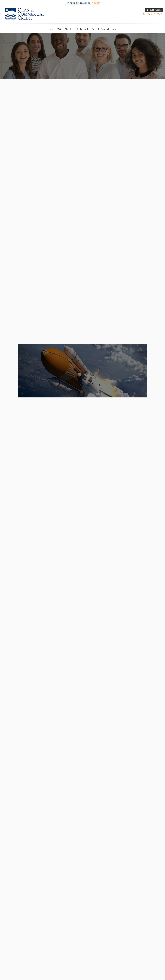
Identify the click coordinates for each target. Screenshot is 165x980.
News (114, 29)
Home (51, 29)
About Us (69, 29)
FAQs (59, 29)
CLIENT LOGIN (154, 10)
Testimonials (83, 29)
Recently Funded (100, 29)
